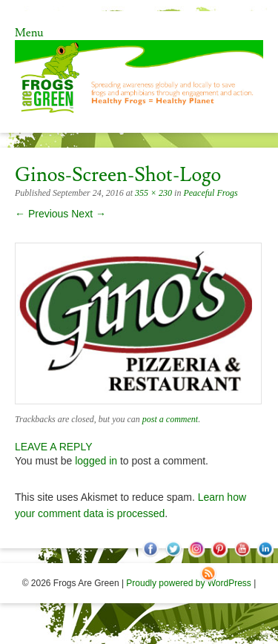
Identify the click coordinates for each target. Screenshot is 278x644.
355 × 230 (153, 193)
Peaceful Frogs (210, 193)
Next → (89, 214)
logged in (96, 461)
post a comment (170, 419)
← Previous (42, 214)
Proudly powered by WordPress (189, 583)
